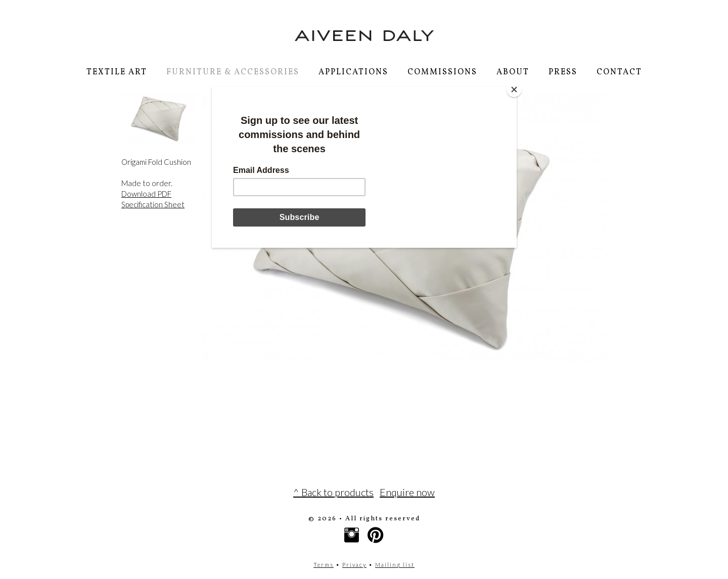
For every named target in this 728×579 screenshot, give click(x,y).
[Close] (514, 90)
